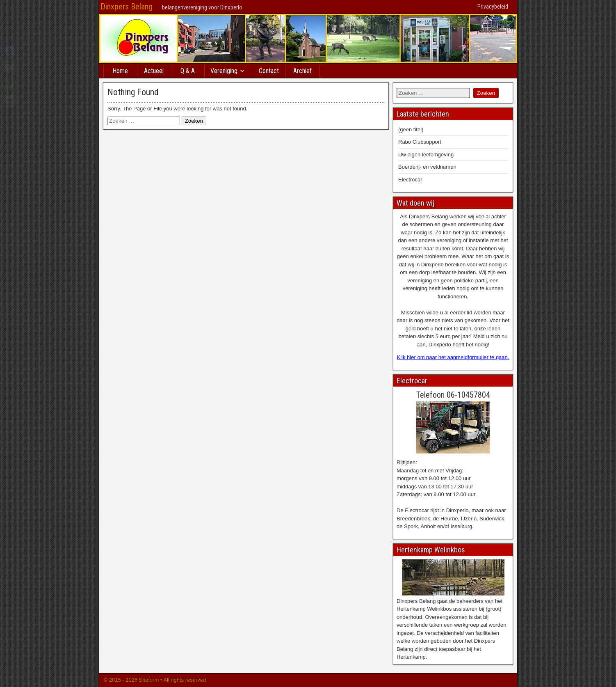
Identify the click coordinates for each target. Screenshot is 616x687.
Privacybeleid (493, 7)
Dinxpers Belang (127, 7)
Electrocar (410, 180)
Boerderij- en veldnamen (427, 167)
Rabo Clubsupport (420, 142)
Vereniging (224, 71)
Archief (302, 71)
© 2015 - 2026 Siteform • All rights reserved (154, 680)
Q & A (188, 71)
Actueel (154, 71)
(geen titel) (411, 129)
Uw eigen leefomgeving (426, 155)
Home (120, 71)
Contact (269, 71)
